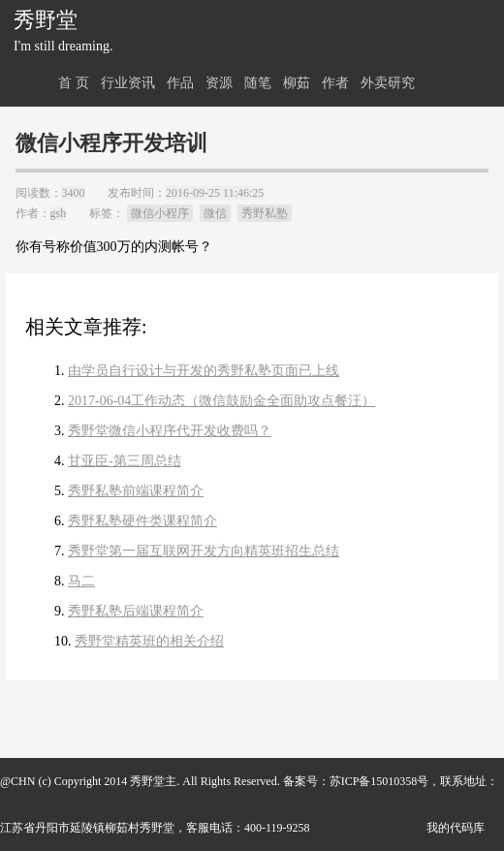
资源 (219, 83)
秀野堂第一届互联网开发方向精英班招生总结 (204, 551)
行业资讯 (128, 83)
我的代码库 (456, 828)
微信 (215, 213)
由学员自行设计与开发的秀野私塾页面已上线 (204, 371)
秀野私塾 (265, 213)
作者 (335, 83)
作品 (180, 83)
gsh (59, 213)
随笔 (258, 83)
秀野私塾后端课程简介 (136, 611)
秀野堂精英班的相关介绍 (149, 641)
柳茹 (297, 83)
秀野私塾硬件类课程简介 (142, 521)
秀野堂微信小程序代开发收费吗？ (170, 431)
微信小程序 (160, 213)
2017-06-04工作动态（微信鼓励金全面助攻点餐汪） (221, 401)
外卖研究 (388, 83)
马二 (81, 581)
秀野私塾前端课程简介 (136, 491)
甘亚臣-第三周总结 (125, 461)
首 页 (74, 83)
